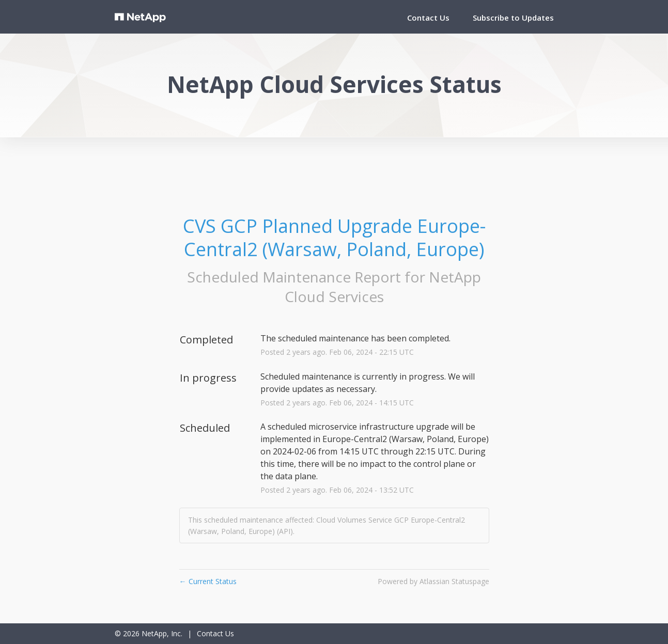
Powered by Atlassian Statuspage (433, 581)
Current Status (208, 581)
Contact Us (428, 18)
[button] (513, 18)
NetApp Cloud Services (383, 287)
